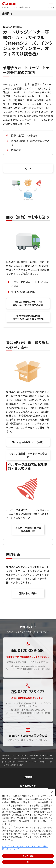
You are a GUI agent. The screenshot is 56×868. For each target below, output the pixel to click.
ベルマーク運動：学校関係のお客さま (28, 530)
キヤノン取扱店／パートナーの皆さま (28, 455)
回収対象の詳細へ (28, 593)
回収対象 (16, 150)
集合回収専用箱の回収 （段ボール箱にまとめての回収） (28, 317)
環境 (31, 755)
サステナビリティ (19, 755)
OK (28, 862)
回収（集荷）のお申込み (24, 135)
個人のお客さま (28, 786)
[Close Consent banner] (52, 792)
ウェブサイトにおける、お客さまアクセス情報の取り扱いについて (25, 848)
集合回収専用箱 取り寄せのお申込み (30, 143)
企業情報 (7, 13)
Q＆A (28, 168)
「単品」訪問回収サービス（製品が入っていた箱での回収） (28, 303)
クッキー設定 (28, 856)
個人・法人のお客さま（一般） (28, 442)
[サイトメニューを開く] (51, 5)
